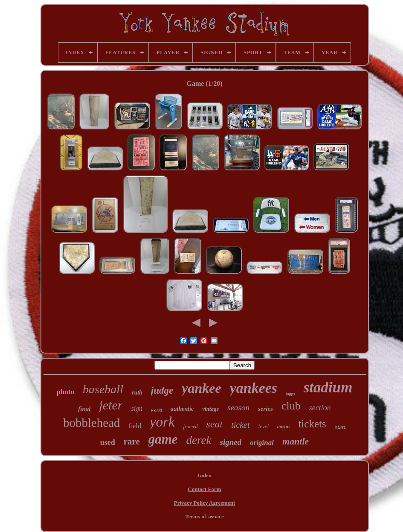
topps (290, 394)
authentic (182, 409)
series (265, 409)
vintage (210, 409)
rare (132, 441)
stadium (328, 387)
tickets (312, 424)
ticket (240, 425)
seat (215, 424)
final (84, 409)
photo (65, 392)
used (108, 442)
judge (162, 390)
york (162, 422)
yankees (254, 388)
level (264, 426)
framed (191, 427)
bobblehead (92, 423)
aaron (283, 427)
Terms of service (204, 516)
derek (199, 440)
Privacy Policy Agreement (204, 503)
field (135, 426)
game (163, 439)
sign (137, 408)
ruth (137, 393)
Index (205, 475)
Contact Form (204, 489)
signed (231, 442)
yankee (201, 388)
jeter (111, 405)
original (262, 443)
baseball (103, 389)
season (238, 408)
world (157, 410)
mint (340, 427)
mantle (296, 441)
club (291, 406)
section (320, 408)
